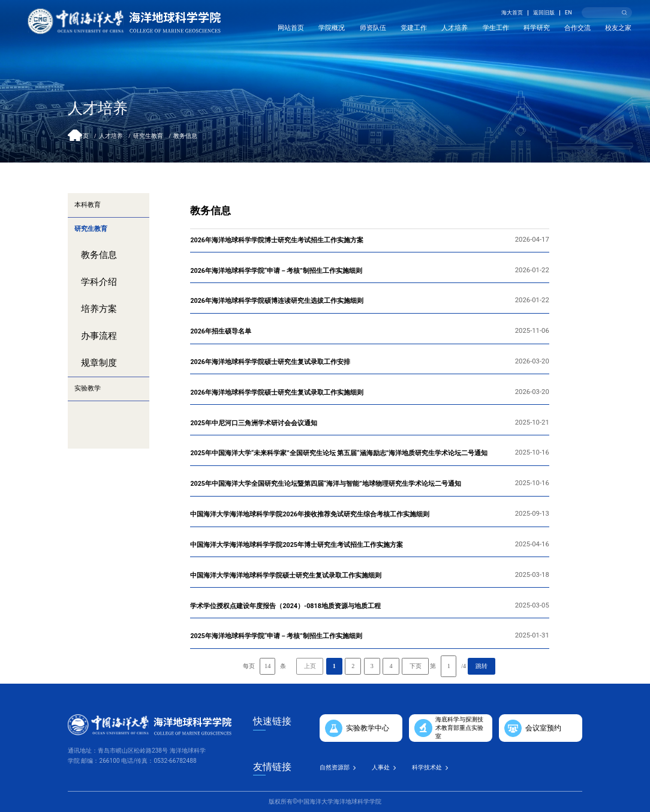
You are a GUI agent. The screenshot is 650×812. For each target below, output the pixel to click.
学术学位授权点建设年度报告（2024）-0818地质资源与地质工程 (285, 606)
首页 (83, 136)
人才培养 (455, 28)
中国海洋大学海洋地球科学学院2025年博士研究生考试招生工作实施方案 (297, 545)
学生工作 (496, 28)
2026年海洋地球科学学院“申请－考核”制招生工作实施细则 (276, 271)
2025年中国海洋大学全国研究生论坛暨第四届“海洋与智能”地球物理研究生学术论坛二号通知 (325, 484)
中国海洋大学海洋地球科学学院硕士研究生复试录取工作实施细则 (286, 575)
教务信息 (185, 136)
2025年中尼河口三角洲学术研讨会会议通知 (254, 423)
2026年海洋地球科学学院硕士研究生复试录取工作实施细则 (277, 393)
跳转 (482, 666)
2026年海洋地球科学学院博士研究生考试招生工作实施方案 (277, 240)
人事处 (381, 767)
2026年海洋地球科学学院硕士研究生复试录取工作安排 (270, 362)
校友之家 (618, 28)
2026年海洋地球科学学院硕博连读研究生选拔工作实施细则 (277, 301)
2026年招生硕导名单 (221, 331)
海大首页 (512, 13)
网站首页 (291, 28)
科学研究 (537, 28)
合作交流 (577, 28)
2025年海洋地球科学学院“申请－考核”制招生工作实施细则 (276, 636)
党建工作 (414, 28)
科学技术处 (427, 767)
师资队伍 (373, 28)
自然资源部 (335, 767)
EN (568, 13)
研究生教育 (148, 136)
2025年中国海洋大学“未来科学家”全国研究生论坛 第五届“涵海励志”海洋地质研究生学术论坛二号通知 (339, 453)
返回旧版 (544, 13)
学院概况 (332, 28)
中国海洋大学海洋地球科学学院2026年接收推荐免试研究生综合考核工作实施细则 (310, 514)
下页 (416, 666)
